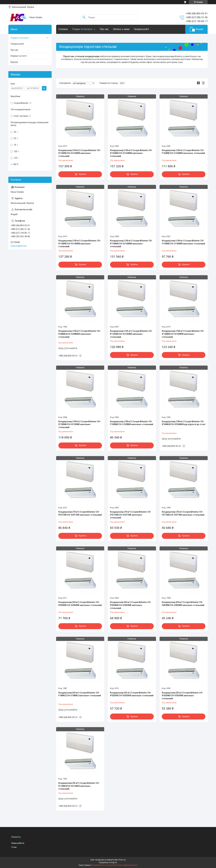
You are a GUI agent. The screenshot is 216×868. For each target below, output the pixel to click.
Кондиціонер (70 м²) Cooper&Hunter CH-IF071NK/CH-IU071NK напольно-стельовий (131, 515)
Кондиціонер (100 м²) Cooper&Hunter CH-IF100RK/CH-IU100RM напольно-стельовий (183, 334)
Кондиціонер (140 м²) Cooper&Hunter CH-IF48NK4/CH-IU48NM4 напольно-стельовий (80, 334)
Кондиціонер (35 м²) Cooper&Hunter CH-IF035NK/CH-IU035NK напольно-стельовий (182, 696)
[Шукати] (84, 17)
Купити (82, 174)
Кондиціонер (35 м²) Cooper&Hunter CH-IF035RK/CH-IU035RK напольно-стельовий (132, 694)
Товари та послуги (82, 29)
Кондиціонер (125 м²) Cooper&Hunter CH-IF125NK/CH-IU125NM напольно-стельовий (131, 334)
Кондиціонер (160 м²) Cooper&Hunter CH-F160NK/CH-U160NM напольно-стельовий (183, 152)
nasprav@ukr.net (19, 246)
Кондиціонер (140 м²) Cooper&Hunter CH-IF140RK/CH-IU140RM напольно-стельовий (80, 244)
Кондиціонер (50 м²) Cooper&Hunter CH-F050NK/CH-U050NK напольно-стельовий (183, 604)
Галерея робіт (141, 29)
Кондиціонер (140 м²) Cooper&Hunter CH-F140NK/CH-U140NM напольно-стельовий (183, 242)
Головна (63, 29)
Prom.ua (122, 860)
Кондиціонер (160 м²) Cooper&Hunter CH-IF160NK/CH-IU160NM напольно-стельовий (131, 153)
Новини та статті (19, 56)
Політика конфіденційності (126, 865)
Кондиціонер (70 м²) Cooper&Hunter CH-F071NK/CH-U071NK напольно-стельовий (183, 513)
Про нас (104, 29)
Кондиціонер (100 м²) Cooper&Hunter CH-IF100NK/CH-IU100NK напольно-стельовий (80, 424)
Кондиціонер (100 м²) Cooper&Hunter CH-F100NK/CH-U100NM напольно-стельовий (132, 423)
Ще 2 (16, 164)
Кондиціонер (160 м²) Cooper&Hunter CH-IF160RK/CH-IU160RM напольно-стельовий (80, 153)
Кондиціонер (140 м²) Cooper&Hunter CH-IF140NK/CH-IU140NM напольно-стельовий (131, 244)
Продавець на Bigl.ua (108, 862)
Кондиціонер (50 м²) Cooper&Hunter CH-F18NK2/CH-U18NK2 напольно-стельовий (80, 694)
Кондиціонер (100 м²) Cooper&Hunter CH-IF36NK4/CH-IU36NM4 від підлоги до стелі (184, 423)
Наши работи (18, 843)
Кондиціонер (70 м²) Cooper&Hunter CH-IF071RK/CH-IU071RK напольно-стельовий (80, 513)
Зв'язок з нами (121, 29)
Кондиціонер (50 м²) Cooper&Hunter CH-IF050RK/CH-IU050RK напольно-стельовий (80, 604)
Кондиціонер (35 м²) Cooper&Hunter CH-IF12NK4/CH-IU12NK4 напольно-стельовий (79, 786)
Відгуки (14, 62)
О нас (14, 847)
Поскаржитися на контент (102, 865)
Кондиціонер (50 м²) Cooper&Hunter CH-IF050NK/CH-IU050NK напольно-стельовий (131, 605)
